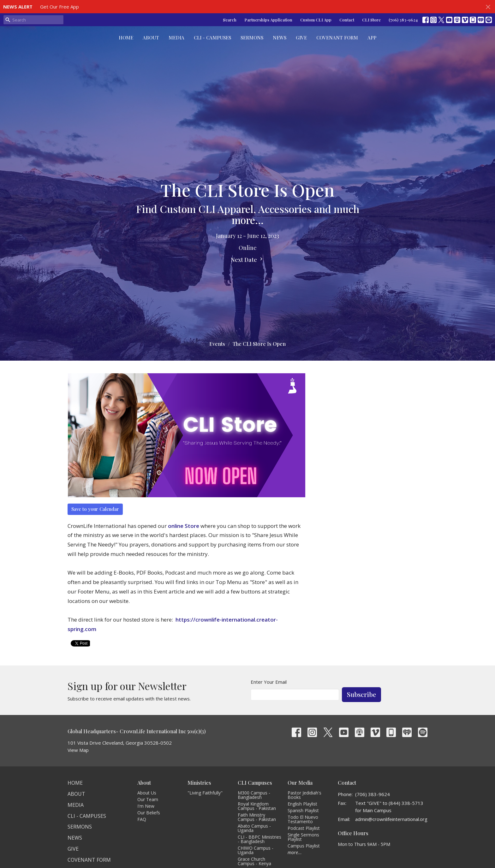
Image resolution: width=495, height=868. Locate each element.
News (280, 38)
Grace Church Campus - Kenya (254, 861)
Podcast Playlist (304, 828)
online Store (184, 526)
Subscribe (361, 694)
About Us (147, 793)
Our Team (148, 799)
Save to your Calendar (95, 509)
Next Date (247, 260)
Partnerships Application (268, 20)
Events (217, 344)
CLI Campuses (255, 783)
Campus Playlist (304, 846)
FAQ (142, 819)
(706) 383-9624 (403, 20)
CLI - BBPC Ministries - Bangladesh (259, 839)
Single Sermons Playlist (303, 837)
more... (295, 852)
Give (301, 38)
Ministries (199, 783)
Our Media (300, 783)
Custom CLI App (316, 20)
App (372, 38)
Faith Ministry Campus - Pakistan (257, 817)
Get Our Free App (60, 7)
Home (126, 38)
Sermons (252, 38)
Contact (347, 20)
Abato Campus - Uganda (254, 828)
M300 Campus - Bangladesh (254, 795)
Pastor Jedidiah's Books (304, 795)
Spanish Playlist (303, 810)
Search (230, 20)
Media (176, 38)
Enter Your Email (269, 682)
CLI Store (371, 20)
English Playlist (302, 804)
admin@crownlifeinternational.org (391, 819)
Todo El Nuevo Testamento (303, 819)
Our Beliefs (149, 813)
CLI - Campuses (212, 38)
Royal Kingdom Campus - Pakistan (257, 806)
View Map (78, 750)
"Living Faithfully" (205, 793)
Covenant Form (337, 38)
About (151, 38)
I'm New (146, 806)
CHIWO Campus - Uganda (256, 850)
